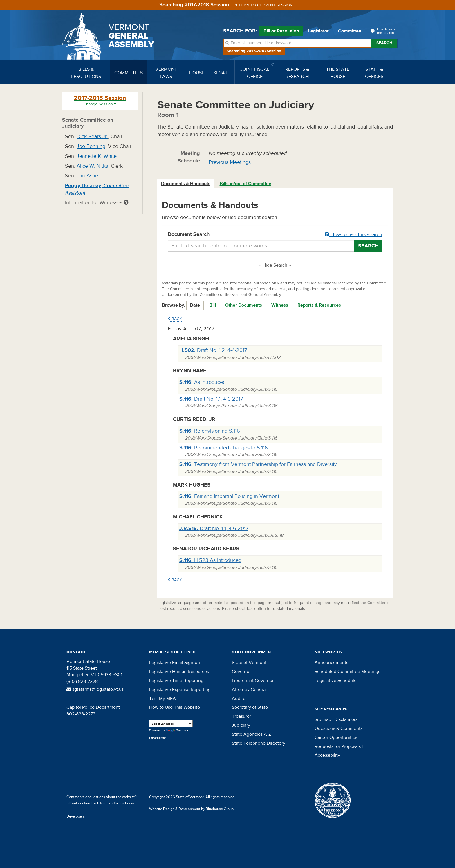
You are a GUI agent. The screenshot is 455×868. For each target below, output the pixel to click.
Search (384, 43)
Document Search (275, 235)
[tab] (186, 184)
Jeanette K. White (97, 156)
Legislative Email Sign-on (175, 663)
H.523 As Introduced (210, 560)
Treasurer (241, 716)
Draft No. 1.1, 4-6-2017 (211, 399)
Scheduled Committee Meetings (347, 672)
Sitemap (323, 719)
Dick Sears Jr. (92, 136)
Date (195, 305)
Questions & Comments (338, 728)
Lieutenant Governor (253, 681)
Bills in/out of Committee (245, 184)
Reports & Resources (319, 305)
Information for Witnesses (97, 203)
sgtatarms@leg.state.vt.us (95, 689)
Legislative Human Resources (179, 672)
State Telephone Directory (259, 743)
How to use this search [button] (353, 235)
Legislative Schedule (336, 681)
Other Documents (244, 305)
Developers (76, 816)
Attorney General (249, 690)
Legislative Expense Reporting (180, 690)
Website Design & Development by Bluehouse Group (191, 809)
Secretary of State (250, 707)
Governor (241, 672)
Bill (213, 305)
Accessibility (327, 755)
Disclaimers (346, 719)
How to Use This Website (175, 707)
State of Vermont (249, 663)
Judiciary (241, 725)
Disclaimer (158, 738)
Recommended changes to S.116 (224, 448)
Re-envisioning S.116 (210, 431)
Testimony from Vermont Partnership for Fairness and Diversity (258, 464)
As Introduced (203, 382)
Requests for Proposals (338, 746)
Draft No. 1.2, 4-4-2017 (213, 350)
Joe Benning (91, 146)
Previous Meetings (230, 162)
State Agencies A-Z (251, 734)
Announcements (331, 663)
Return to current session (263, 5)
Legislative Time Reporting (176, 681)
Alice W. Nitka (92, 166)
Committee (350, 31)
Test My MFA (162, 699)
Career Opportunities (336, 737)
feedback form (96, 803)
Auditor (239, 699)
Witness (280, 305)
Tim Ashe (87, 176)
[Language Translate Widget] (171, 724)
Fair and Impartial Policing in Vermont (229, 496)
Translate (177, 731)
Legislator (318, 31)
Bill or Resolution (281, 32)
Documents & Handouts (186, 184)
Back (175, 319)
